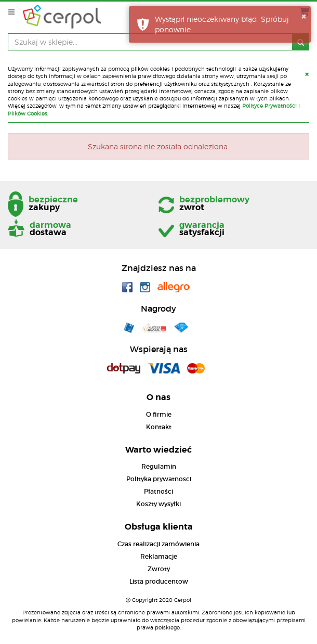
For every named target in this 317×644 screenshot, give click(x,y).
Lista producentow (159, 581)
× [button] (303, 16)
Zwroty (159, 569)
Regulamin (159, 466)
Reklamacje (159, 556)
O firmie (159, 414)
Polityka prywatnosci (159, 479)
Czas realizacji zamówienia (158, 544)
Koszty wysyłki (158, 504)
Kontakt (159, 427)
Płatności (158, 491)
